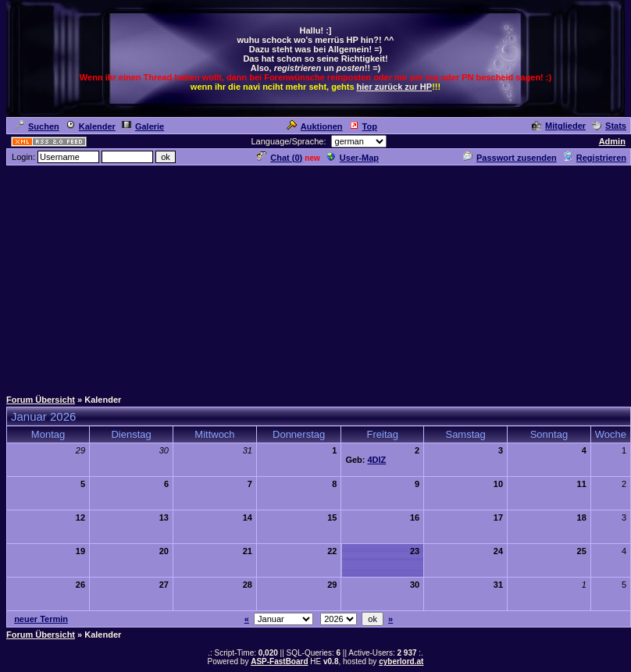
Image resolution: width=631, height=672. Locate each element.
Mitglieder (559, 126)
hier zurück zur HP (395, 87)
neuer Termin (41, 619)
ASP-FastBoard (279, 661)
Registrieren (595, 158)
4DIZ (377, 460)
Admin (612, 141)
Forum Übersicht (41, 400)
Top (363, 126)
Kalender (91, 126)
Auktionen (315, 126)
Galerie (143, 126)
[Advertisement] (315, 276)
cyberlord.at (401, 661)
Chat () (280, 158)
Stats (609, 126)
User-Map (353, 158)
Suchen (37, 126)
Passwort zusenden (510, 158)
